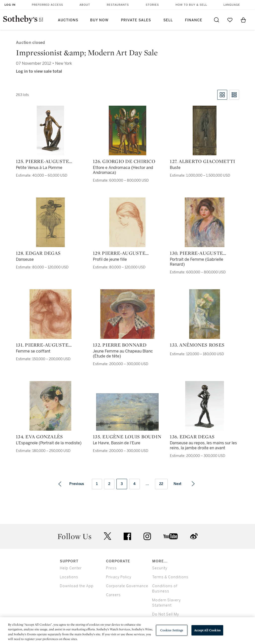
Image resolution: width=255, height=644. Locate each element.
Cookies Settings (172, 630)
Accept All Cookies (207, 630)
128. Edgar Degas (38, 253)
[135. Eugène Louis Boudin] (127, 412)
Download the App (77, 586)
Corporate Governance (127, 586)
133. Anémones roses (197, 345)
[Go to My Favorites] (230, 20)
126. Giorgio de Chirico (124, 161)
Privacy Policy (119, 577)
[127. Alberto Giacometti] (205, 130)
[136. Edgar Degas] (205, 406)
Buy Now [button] (99, 20)
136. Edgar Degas (192, 437)
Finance (194, 20)
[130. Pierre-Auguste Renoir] (205, 222)
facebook (127, 536)
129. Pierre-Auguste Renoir (119, 253)
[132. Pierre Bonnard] (127, 314)
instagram (147, 536)
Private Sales (136, 20)
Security (160, 568)
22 (161, 484)
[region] (127, 631)
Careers (113, 595)
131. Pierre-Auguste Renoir (42, 345)
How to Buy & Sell (191, 5)
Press (111, 568)
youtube (171, 536)
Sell (168, 20)
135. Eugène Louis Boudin (127, 437)
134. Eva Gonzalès (39, 437)
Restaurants (118, 5)
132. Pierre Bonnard (120, 345)
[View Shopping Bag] (243, 20)
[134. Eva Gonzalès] (50, 406)
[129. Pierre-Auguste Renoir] (127, 222)
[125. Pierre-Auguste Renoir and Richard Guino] (50, 130)
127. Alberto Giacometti (202, 161)
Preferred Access (47, 5)
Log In (10, 5)
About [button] (85, 5)
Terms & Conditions (170, 577)
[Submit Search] (217, 20)
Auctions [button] (68, 20)
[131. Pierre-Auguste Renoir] (51, 314)
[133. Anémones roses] (205, 314)
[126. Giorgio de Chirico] (127, 130)
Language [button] (232, 5)
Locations (69, 577)
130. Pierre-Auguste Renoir (196, 253)
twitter (108, 536)
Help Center (71, 568)
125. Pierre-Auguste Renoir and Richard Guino (44, 161)
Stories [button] (152, 5)
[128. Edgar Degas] (50, 222)
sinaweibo (194, 536)
